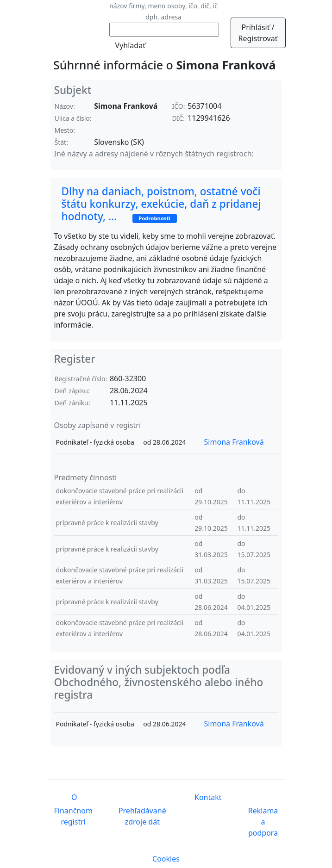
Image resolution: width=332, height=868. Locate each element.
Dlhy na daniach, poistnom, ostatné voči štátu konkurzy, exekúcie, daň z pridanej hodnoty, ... (161, 204)
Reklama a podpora (263, 822)
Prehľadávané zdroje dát (142, 816)
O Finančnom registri (73, 809)
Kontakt (207, 797)
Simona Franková (234, 442)
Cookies (166, 859)
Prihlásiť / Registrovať (258, 33)
